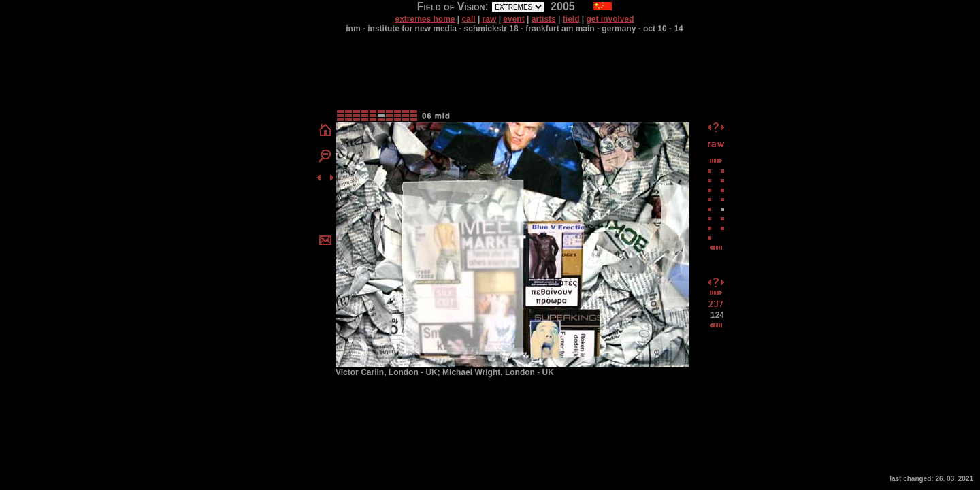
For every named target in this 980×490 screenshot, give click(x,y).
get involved (610, 19)
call (469, 19)
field (571, 19)
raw (490, 19)
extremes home (425, 19)
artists (544, 19)
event (513, 19)
